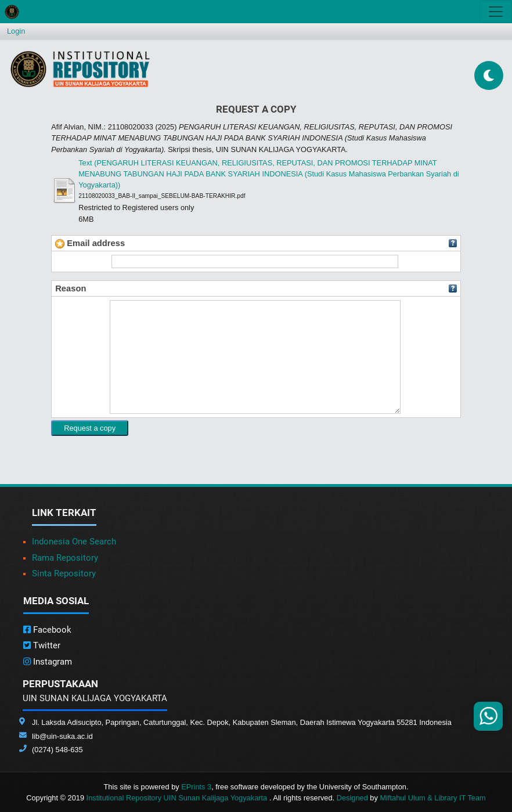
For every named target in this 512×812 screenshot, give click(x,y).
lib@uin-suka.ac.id (62, 736)
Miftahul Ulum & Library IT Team (432, 798)
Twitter (42, 645)
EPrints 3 (196, 787)
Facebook (47, 630)
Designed (352, 798)
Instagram (48, 662)
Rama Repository (65, 558)
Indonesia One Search (74, 542)
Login (16, 31)
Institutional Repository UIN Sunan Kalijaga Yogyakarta (178, 798)
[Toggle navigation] (496, 12)
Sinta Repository (64, 573)
